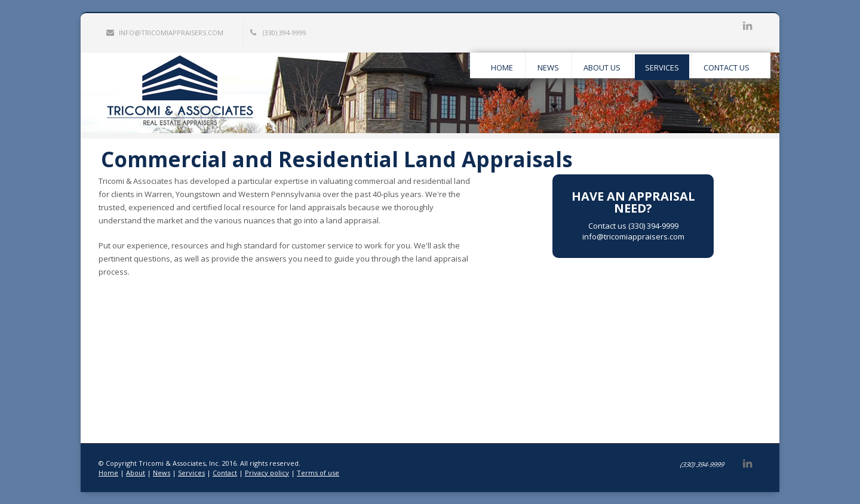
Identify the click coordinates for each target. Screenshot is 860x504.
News (162, 473)
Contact (225, 473)
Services (191, 473)
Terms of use (318, 473)
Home (108, 473)
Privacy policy (267, 473)
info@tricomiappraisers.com (165, 33)
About (136, 473)
